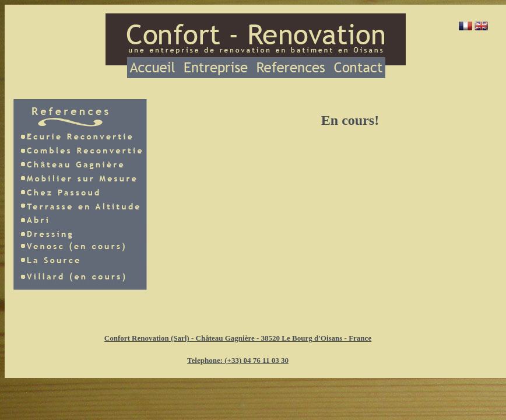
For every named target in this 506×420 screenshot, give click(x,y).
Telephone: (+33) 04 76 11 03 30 (238, 360)
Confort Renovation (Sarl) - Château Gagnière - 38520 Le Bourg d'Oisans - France (238, 338)
